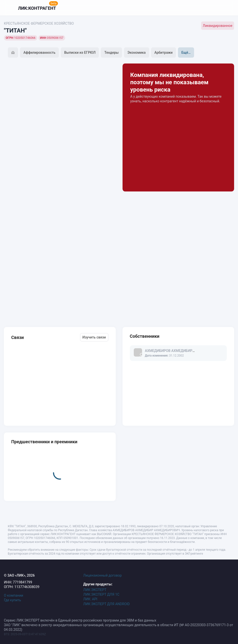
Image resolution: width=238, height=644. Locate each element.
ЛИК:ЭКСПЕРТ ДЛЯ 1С (101, 594)
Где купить (12, 600)
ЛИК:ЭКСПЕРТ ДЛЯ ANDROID (106, 604)
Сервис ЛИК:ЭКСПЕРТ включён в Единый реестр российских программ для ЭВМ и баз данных (80, 620)
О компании (14, 595)
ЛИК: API (90, 599)
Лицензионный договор (103, 575)
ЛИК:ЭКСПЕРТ (95, 590)
